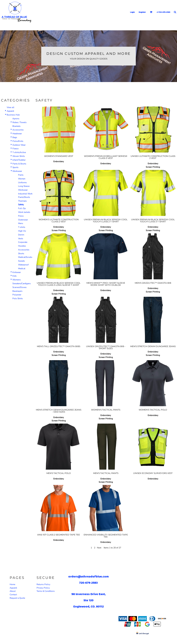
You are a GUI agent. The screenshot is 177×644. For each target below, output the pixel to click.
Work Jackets (24, 212)
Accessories (18, 130)
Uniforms (22, 182)
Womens (17, 280)
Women (22, 179)
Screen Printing (153, 167)
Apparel (10, 111)
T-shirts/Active (19, 152)
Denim (21, 235)
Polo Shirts (18, 298)
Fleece (15, 149)
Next (99, 548)
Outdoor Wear (19, 145)
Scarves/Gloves (19, 287)
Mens (21, 223)
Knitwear (17, 272)
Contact (13, 595)
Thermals (22, 201)
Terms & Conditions (46, 591)
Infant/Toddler (19, 160)
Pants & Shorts (19, 164)
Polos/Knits (18, 141)
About (13, 591)
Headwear (17, 134)
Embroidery (59, 161)
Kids (14, 276)
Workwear (17, 171)
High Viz (22, 231)
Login (132, 12)
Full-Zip (22, 208)
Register (142, 12)
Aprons (16, 119)
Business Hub (13, 115)
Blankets (16, 126)
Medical (22, 268)
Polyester (17, 295)
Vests (21, 239)
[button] (151, 12)
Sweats (21, 261)
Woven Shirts (19, 156)
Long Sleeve (24, 186)
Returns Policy (43, 584)
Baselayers (17, 291)
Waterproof (23, 265)
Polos (21, 216)
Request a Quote (17, 598)
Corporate (23, 242)
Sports (15, 167)
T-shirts (22, 227)
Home (12, 584)
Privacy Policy (43, 588)
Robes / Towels (19, 122)
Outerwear (23, 220)
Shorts (21, 253)
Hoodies (22, 246)
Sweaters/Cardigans (22, 283)
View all (11, 107)
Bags (15, 137)
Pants (21, 175)
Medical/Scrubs (25, 257)
